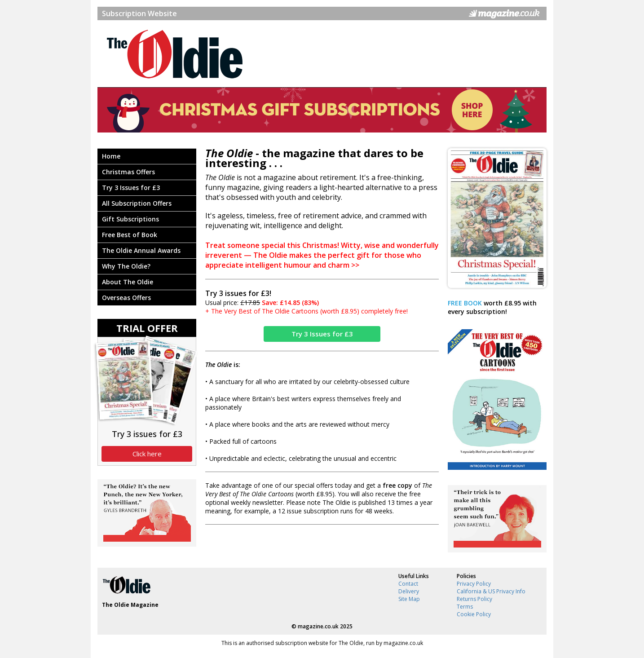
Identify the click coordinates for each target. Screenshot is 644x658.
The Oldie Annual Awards (141, 250)
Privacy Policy (474, 584)
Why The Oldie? (126, 266)
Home (111, 156)
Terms (465, 607)
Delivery (409, 591)
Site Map (409, 599)
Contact (408, 584)
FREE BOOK (465, 303)
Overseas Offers (126, 298)
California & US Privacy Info (491, 591)
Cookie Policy (474, 614)
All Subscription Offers (137, 203)
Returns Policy (474, 599)
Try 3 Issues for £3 (131, 188)
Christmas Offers (128, 172)
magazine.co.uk (318, 626)
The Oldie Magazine (130, 605)
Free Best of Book (130, 235)
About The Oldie (128, 282)
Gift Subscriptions (130, 219)
